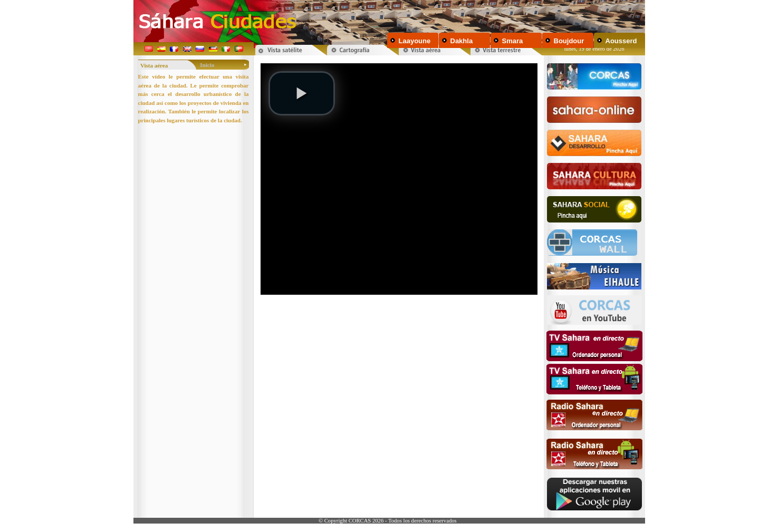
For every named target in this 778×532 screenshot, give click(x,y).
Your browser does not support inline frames (399, 196)
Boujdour (569, 41)
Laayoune (415, 41)
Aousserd (621, 41)
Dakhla (462, 41)
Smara (513, 41)
